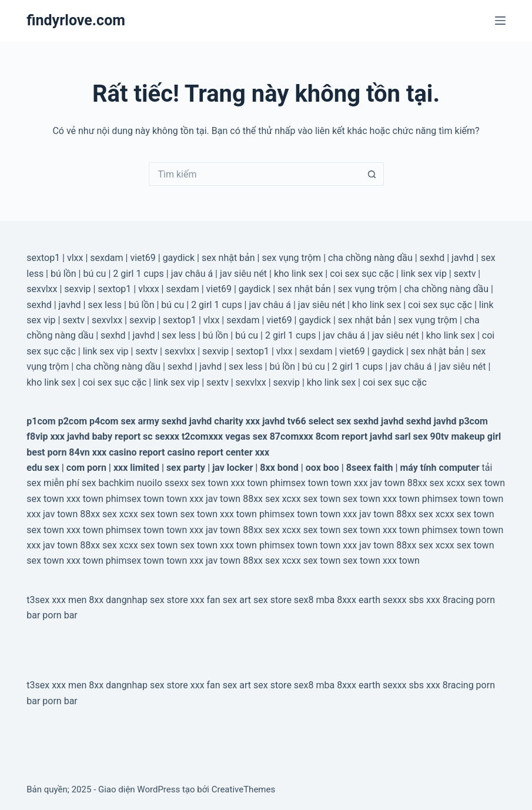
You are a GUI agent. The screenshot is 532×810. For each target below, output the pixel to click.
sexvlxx (42, 289)
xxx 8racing (450, 600)
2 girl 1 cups (138, 274)
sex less (105, 305)
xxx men (69, 600)
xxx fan (205, 600)
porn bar (60, 615)
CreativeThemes (244, 789)
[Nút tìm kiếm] (372, 174)
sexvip (77, 289)
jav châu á (192, 274)
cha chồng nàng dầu (370, 258)
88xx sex (426, 483)
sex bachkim (108, 483)
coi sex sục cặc (362, 274)
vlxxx (148, 289)
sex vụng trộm (291, 258)
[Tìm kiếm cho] (255, 174)
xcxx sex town (476, 483)
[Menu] (500, 21)
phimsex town (299, 483)
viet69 (143, 258)
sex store (169, 600)
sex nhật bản (228, 258)
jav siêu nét (243, 274)
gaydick (179, 258)
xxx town (250, 483)
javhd (463, 258)
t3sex (38, 600)
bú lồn (63, 274)
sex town (210, 483)
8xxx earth (359, 600)
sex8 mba (314, 600)
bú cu (94, 274)
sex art (237, 600)
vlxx (75, 258)
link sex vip (424, 274)
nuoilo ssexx (163, 483)
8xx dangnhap (118, 600)
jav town (388, 483)
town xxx (349, 483)
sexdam (106, 258)
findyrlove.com (76, 20)
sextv (465, 274)
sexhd (432, 258)
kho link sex (298, 274)
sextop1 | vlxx (264, 351)
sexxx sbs (403, 600)
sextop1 (43, 258)
